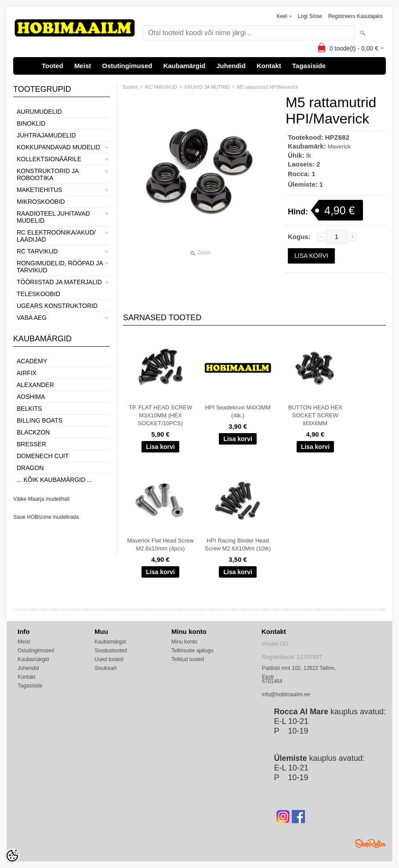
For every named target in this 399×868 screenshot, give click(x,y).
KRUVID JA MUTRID (207, 87)
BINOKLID (31, 123)
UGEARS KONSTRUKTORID (57, 306)
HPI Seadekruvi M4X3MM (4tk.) (238, 411)
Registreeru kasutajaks (355, 16)
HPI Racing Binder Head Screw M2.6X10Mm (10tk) (238, 544)
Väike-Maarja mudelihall (41, 499)
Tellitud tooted (188, 659)
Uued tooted (109, 659)
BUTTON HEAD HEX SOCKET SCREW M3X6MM (315, 415)
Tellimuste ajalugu (192, 651)
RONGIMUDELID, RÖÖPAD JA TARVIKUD (60, 267)
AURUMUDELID (39, 112)
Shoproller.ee (370, 843)
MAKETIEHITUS (39, 190)
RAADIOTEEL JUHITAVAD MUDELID (53, 217)
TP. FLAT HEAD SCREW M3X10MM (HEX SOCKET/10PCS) (160, 415)
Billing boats (40, 420)
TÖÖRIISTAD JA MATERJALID (59, 282)
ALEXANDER (35, 385)
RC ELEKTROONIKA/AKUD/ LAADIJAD (56, 236)
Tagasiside (309, 66)
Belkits (29, 409)
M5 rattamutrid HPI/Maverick (267, 87)
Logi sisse (310, 16)
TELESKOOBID (38, 294)
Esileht (130, 87)
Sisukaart (105, 668)
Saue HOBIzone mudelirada (46, 517)
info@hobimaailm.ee (286, 694)
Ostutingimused (127, 66)
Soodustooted (111, 651)
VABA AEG (32, 318)
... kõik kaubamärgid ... (54, 480)
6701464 (272, 681)
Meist (83, 66)
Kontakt (269, 66)
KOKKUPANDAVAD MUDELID (58, 147)
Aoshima (31, 397)
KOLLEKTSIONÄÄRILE (49, 159)
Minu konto (184, 642)
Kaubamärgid (184, 66)
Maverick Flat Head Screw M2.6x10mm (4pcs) (160, 544)
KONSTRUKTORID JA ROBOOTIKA (48, 174)
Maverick (339, 146)
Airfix (27, 373)
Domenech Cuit (43, 456)
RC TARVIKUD (37, 251)
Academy (32, 361)
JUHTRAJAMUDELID (46, 135)
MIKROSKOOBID (41, 202)
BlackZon (33, 432)
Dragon (30, 468)
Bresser (31, 444)
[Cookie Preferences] (12, 856)
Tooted (53, 66)
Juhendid (231, 66)
